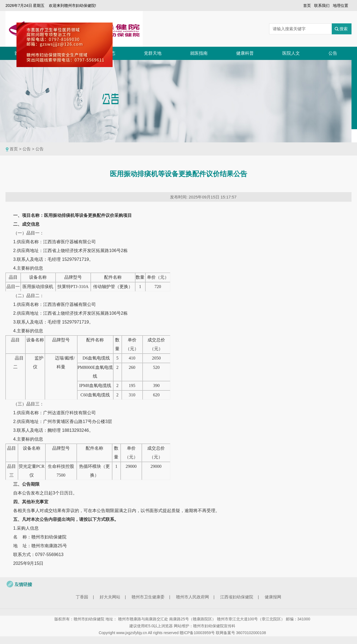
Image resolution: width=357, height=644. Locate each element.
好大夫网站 (110, 597)
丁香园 (82, 597)
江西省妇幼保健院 (237, 597)
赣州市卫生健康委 (148, 597)
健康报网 (273, 597)
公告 (333, 53)
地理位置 (341, 5)
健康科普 (245, 53)
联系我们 (322, 5)
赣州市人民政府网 (193, 597)
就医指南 (199, 53)
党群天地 (153, 53)
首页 (307, 5)
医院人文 (291, 53)
